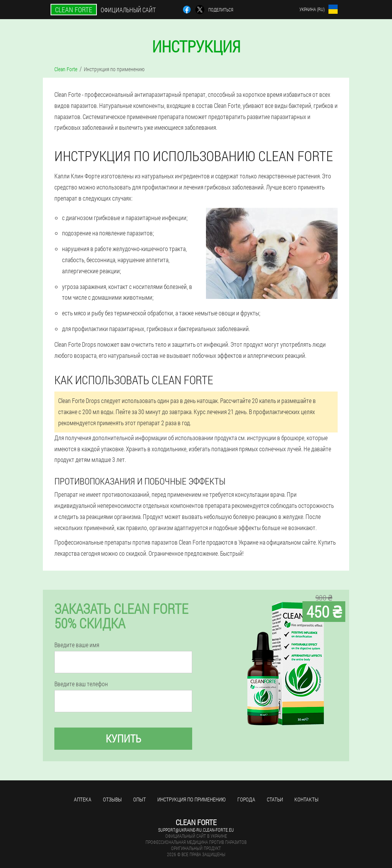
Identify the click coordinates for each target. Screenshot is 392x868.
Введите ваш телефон (81, 684)
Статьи (275, 799)
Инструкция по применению (192, 799)
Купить (123, 738)
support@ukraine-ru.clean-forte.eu (196, 830)
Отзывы (112, 799)
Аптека (83, 799)
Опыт (140, 799)
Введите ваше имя (77, 645)
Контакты (306, 799)
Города (246, 799)
